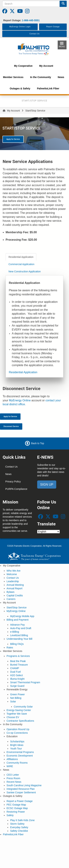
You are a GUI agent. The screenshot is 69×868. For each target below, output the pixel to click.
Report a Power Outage (20, 801)
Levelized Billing (19, 635)
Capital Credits (15, 595)
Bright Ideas (17, 745)
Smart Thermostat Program (25, 682)
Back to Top (38, 443)
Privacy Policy (13, 482)
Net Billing (16, 698)
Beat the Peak (18, 661)
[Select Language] (48, 532)
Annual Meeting (15, 585)
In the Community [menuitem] (41, 77)
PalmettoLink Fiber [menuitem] (48, 88)
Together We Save (17, 714)
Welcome (12, 574)
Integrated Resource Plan (21, 789)
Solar (13, 701)
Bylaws (10, 592)
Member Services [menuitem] (13, 77)
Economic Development (20, 756)
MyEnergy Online (20, 400)
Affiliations (12, 759)
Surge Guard (17, 686)
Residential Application (23, 372)
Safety (10, 815)
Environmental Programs (20, 752)
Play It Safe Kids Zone (22, 820)
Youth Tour (16, 749)
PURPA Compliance (16, 489)
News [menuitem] (61, 77)
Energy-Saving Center (19, 710)
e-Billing (15, 632)
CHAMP (15, 668)
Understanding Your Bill (19, 639)
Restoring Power (16, 812)
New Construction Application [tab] (25, 271)
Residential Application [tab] (21, 257)
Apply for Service (13, 139)
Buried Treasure (19, 665)
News (8, 474)
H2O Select (16, 675)
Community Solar (23, 707)
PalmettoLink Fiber (13, 834)
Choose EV (13, 717)
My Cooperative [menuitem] (23, 66)
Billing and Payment (18, 620)
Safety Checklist (19, 831)
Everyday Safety (19, 827)
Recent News (14, 782)
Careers (11, 599)
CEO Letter (13, 775)
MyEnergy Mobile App (22, 616)
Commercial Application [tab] (21, 264)
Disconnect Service (11, 426)
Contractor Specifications (20, 721)
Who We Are (13, 571)
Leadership (13, 581)
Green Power (17, 694)
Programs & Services (18, 656)
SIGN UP (47, 485)
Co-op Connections (17, 733)
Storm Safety (17, 824)
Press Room (13, 778)
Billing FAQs (17, 644)
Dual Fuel (15, 672)
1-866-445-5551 (31, 20)
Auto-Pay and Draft (21, 628)
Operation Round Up (18, 729)
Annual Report (15, 588)
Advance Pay (17, 625)
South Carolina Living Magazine (24, 785)
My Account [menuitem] (46, 66)
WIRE (10, 766)
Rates (10, 648)
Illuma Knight (17, 679)
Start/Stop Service (17, 608)
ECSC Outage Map (17, 808)
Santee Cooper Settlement (21, 792)
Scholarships (17, 741)
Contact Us (11, 467)
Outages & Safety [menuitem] (20, 88)
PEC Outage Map (16, 805)
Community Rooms (17, 763)
